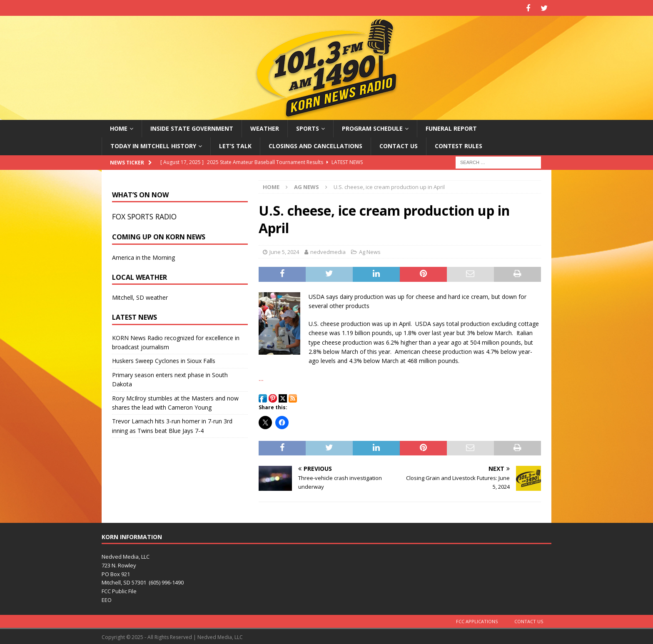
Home (119, 127)
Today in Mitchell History (153, 145)
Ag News (370, 251)
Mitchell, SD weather (140, 297)
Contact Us (399, 145)
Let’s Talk (235, 145)
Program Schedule (372, 127)
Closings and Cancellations (315, 145)
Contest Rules (459, 145)
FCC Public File (119, 590)
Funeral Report (451, 127)
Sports (308, 127)
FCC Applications (477, 620)
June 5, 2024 (284, 251)
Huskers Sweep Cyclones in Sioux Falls (164, 360)
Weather (265, 127)
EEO (107, 599)
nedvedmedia (328, 251)
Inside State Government (192, 127)
